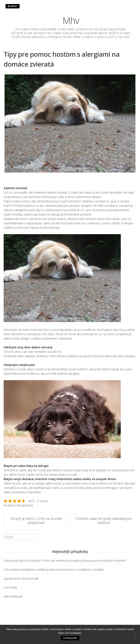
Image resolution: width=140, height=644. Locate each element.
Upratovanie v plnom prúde (21, 579)
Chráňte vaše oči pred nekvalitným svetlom (104, 521)
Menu (13, 6)
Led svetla (10, 587)
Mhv (71, 20)
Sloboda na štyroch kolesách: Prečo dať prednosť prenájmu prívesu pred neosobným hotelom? (65, 561)
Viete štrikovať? (13, 596)
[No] (135, 634)
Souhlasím (70, 638)
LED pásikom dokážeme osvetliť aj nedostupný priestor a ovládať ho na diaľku (54, 570)
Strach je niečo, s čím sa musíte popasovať (36, 521)
